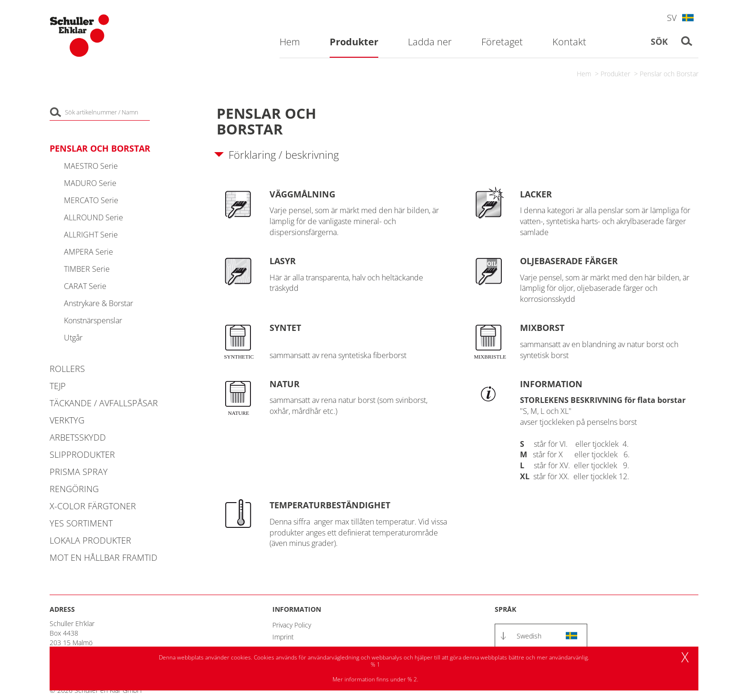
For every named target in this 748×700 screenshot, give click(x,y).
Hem (584, 74)
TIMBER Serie (87, 269)
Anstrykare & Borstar (99, 303)
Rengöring (74, 489)
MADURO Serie (90, 183)
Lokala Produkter (90, 540)
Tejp (58, 386)
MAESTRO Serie (91, 166)
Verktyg (67, 420)
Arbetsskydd (78, 437)
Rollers (67, 369)
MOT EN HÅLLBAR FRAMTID (104, 557)
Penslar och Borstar (669, 74)
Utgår (73, 338)
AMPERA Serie (88, 252)
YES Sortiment (81, 523)
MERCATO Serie (91, 200)
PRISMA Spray (79, 472)
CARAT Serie (85, 286)
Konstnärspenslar (93, 320)
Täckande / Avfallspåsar (104, 403)
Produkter (615, 74)
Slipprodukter (82, 454)
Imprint (283, 637)
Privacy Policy (292, 625)
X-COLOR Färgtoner (93, 506)
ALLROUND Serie (93, 217)
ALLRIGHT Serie (91, 235)
